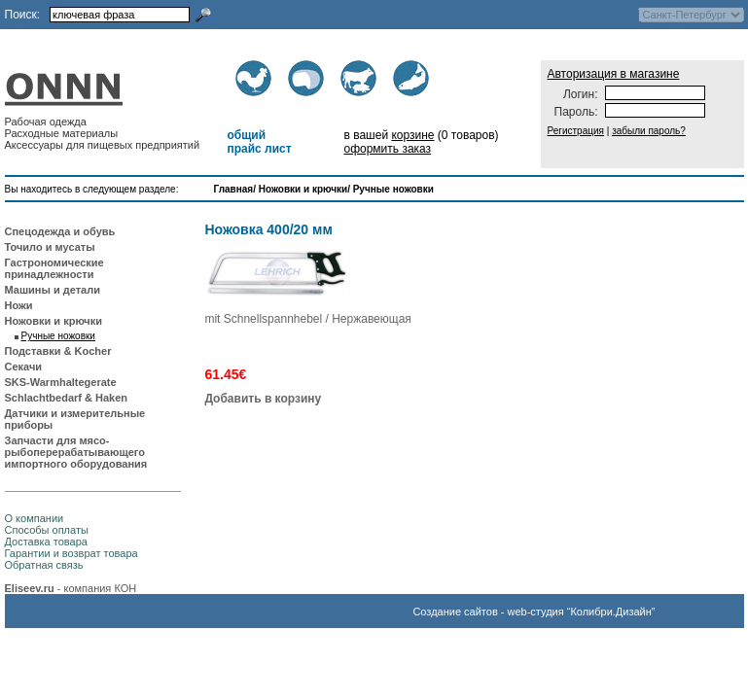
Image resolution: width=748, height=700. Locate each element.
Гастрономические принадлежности (54, 268)
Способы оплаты (47, 530)
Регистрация (576, 131)
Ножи (19, 305)
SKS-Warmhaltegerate (61, 382)
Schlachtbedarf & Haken (67, 398)
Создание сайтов (455, 612)
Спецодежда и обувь (60, 231)
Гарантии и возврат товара (71, 553)
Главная (234, 189)
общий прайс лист (259, 142)
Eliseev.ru (30, 588)
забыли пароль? (649, 131)
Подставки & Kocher (58, 351)
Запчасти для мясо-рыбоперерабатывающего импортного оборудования (76, 452)
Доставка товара (46, 542)
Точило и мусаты (50, 247)
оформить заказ (387, 149)
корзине (412, 135)
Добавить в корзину (263, 399)
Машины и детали (53, 290)
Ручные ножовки (393, 189)
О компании (35, 518)
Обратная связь (44, 565)
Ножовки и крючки (303, 189)
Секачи (24, 367)
